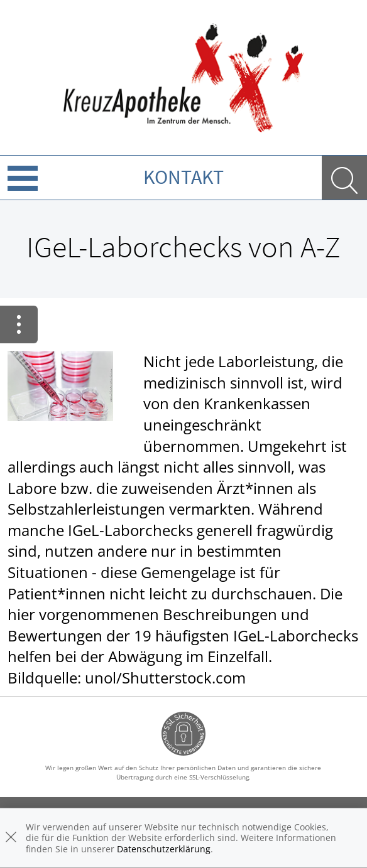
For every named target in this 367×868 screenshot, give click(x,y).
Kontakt (183, 177)
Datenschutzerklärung (164, 849)
